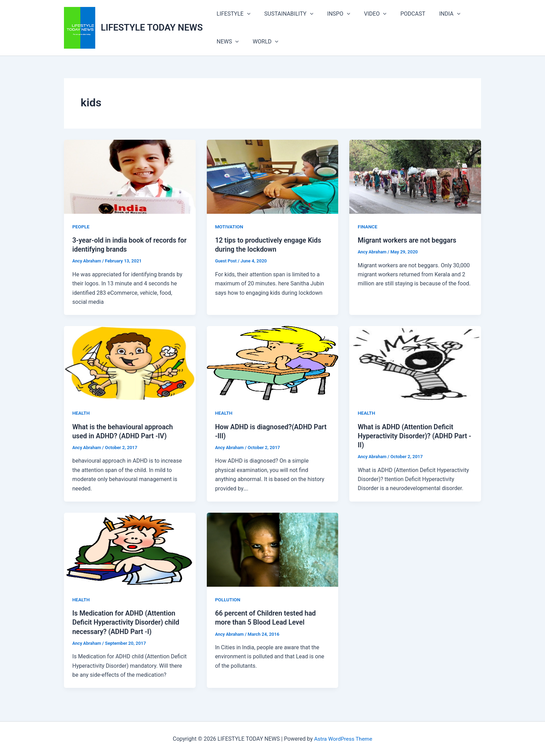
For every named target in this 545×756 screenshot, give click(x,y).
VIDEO (365, 14)
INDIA (435, 14)
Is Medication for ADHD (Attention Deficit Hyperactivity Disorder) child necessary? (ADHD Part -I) (127, 622)
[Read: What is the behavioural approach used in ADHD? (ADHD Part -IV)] (130, 363)
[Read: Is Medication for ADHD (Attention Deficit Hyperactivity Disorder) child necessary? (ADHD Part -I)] (130, 549)
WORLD (261, 42)
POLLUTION (228, 599)
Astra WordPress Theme (343, 738)
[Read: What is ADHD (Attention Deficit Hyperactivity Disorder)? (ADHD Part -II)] (415, 363)
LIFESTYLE (232, 14)
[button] (246, 14)
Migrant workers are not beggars (408, 240)
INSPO (332, 14)
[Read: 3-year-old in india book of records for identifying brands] (130, 176)
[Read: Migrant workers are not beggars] (415, 176)
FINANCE (368, 227)
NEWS (226, 42)
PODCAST (400, 14)
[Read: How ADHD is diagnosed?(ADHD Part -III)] (273, 363)
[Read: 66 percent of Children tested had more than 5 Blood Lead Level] (273, 549)
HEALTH (81, 413)
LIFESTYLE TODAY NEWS (152, 27)
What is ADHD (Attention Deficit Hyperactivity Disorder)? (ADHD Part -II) (414, 436)
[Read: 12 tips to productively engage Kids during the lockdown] (273, 176)
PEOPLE (81, 227)
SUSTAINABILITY (284, 14)
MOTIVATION (230, 227)
